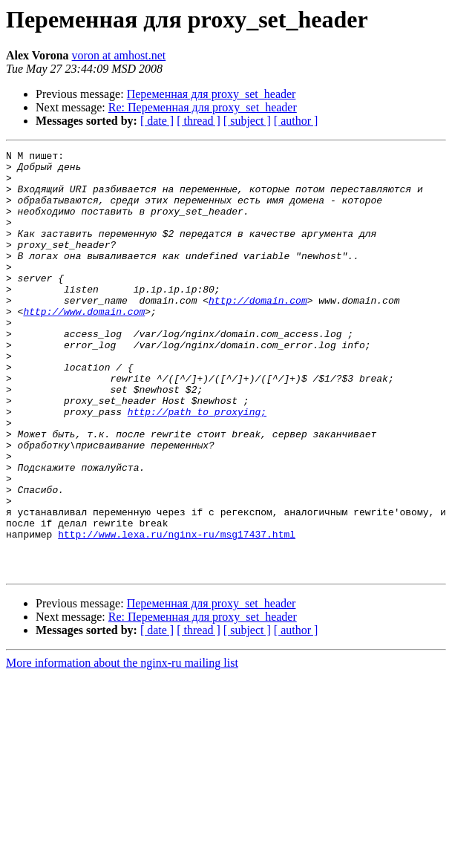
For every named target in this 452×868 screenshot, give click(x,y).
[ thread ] (199, 121)
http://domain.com (258, 331)
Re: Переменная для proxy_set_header (203, 107)
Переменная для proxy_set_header (212, 94)
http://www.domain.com (84, 345)
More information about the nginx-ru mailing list (122, 747)
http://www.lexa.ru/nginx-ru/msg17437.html (177, 612)
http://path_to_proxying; (197, 465)
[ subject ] (247, 121)
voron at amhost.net (119, 55)
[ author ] (296, 121)
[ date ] (157, 121)
